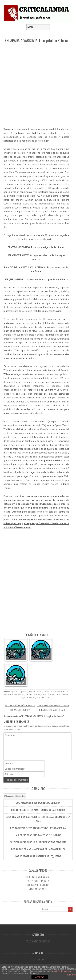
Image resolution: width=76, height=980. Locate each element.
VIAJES (38, 691)
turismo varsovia (61, 694)
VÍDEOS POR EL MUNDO (38, 885)
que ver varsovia (47, 694)
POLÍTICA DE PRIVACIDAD (38, 941)
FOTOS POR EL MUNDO (38, 881)
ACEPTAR (40, 977)
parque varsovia (18, 694)
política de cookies (62, 971)
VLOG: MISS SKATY (38, 889)
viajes (36, 698)
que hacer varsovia (33, 694)
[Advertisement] (38, 85)
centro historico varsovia (54, 691)
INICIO (32, 691)
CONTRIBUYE (38, 960)
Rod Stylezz (21, 691)
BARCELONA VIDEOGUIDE (38, 877)
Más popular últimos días (15, 796)
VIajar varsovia (27, 698)
